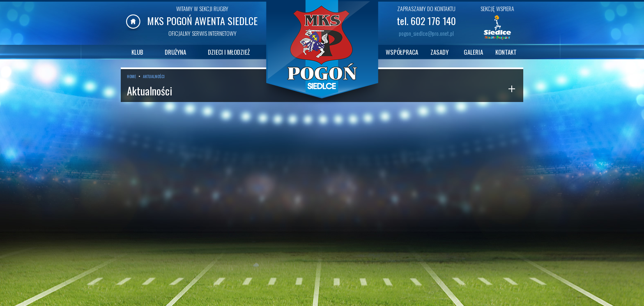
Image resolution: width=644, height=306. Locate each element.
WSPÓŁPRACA (402, 52)
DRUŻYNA (175, 52)
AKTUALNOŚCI (154, 76)
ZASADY (439, 52)
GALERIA (473, 52)
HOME (131, 76)
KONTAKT (506, 52)
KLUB (137, 52)
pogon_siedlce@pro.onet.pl (426, 33)
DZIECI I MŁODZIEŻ (229, 52)
